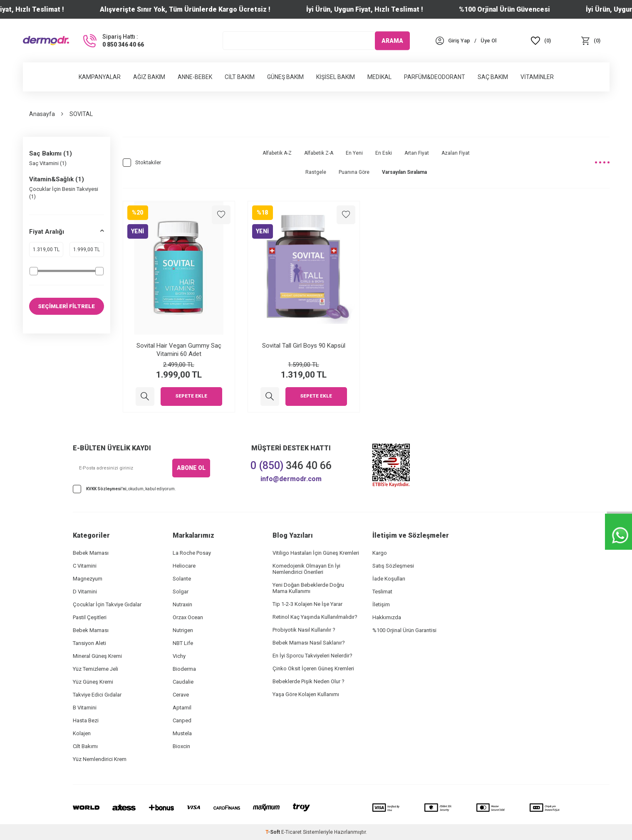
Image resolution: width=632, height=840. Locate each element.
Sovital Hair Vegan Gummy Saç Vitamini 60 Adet (179, 350)
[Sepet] (591, 41)
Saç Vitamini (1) (48, 163)
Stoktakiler (142, 163)
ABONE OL (191, 468)
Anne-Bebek (195, 77)
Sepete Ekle (191, 396)
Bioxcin (181, 746)
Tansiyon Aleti (89, 643)
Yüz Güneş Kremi (93, 682)
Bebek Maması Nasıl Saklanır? (309, 643)
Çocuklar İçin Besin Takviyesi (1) (64, 193)
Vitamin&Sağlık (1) (57, 179)
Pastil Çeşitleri (90, 617)
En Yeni (354, 153)
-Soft (273, 832)
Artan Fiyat (417, 153)
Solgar (181, 592)
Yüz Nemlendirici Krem (100, 759)
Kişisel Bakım (336, 77)
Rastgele (316, 172)
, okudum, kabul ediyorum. (124, 489)
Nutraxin (182, 604)
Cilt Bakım (240, 77)
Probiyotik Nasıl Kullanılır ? (304, 630)
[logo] (46, 40)
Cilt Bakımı (85, 746)
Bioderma (184, 669)
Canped (182, 720)
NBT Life (183, 643)
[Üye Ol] (488, 41)
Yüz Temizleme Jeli (95, 669)
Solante (182, 579)
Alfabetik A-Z (277, 153)
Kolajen (82, 733)
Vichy (179, 656)
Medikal (379, 77)
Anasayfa (42, 114)
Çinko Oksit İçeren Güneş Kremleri (313, 668)
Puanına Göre (354, 172)
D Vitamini (85, 592)
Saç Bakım (493, 77)
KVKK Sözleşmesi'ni (106, 489)
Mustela (182, 733)
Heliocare (184, 566)
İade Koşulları (389, 579)
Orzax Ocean (188, 617)
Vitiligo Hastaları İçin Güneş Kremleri (316, 553)
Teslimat (382, 592)
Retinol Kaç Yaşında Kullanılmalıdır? (315, 617)
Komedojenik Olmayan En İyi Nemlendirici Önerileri (306, 569)
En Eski (384, 153)
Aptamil (182, 708)
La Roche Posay (192, 553)
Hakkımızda (387, 617)
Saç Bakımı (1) (51, 153)
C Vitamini (85, 566)
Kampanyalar (100, 77)
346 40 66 (291, 466)
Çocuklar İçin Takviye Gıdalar (107, 604)
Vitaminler (537, 77)
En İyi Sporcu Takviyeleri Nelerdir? (312, 656)
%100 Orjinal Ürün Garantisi (404, 630)
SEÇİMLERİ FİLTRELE (66, 306)
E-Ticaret (291, 832)
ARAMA (392, 40)
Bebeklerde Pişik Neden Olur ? (309, 681)
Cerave (181, 695)
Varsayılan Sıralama (404, 172)
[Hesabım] (459, 41)
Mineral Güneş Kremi (97, 656)
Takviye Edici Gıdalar (97, 695)
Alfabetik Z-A (319, 153)
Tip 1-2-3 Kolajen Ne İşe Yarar (307, 604)
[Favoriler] (541, 41)
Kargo (380, 553)
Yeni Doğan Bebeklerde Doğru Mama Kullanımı (308, 588)
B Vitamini (85, 708)
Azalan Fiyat (456, 153)
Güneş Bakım (285, 77)
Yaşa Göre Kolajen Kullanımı (306, 694)
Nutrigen (183, 630)
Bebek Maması (91, 553)
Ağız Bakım (149, 77)
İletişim (381, 604)
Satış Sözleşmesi (393, 566)
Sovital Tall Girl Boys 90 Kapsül (304, 346)
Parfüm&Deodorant (435, 77)
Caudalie (183, 682)
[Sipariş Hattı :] (113, 41)
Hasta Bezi (86, 720)
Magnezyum (88, 579)
